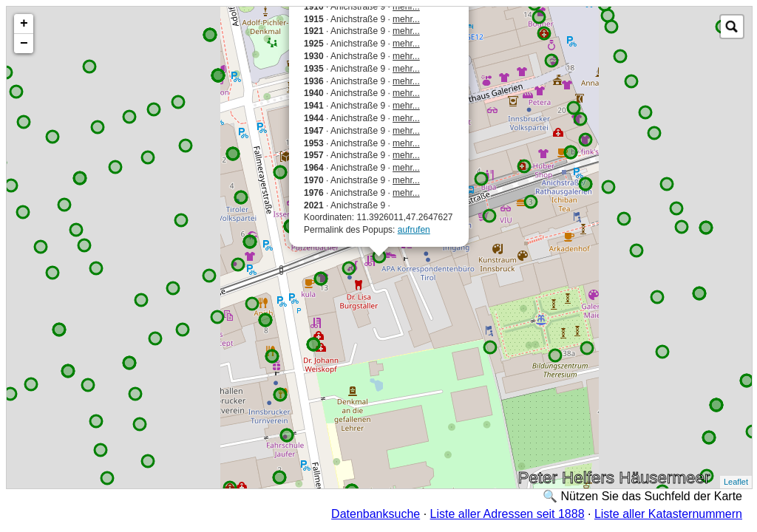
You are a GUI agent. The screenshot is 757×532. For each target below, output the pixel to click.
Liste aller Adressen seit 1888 (508, 514)
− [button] (24, 44)
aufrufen (414, 230)
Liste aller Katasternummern (668, 514)
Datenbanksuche (376, 514)
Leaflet (736, 482)
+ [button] (24, 24)
